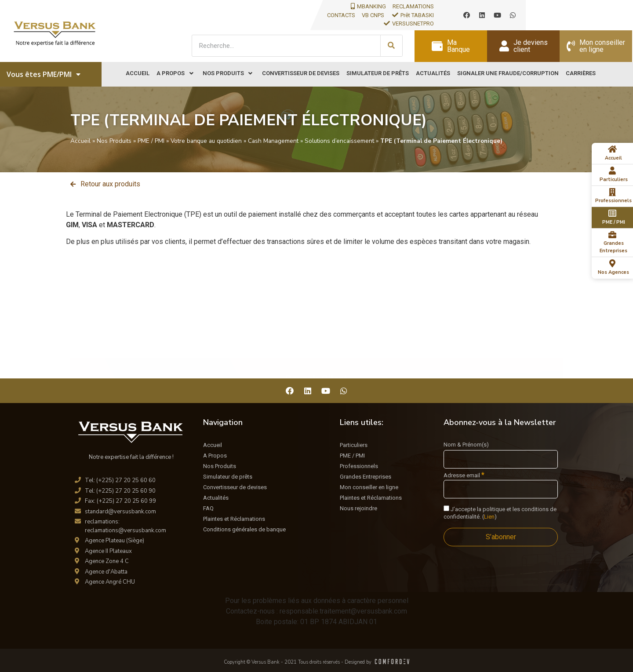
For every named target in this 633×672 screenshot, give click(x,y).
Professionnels (359, 466)
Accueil (80, 141)
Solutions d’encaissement (339, 141)
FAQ (208, 508)
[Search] (391, 46)
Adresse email (464, 475)
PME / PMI (151, 141)
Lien (489, 517)
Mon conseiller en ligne (369, 487)
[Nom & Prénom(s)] (501, 459)
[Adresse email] (501, 489)
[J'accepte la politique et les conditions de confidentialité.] (446, 508)
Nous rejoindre (358, 508)
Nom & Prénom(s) (466, 445)
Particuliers (354, 445)
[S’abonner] (501, 537)
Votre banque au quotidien (206, 141)
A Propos (215, 456)
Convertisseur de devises (235, 487)
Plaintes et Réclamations (234, 519)
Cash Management (273, 141)
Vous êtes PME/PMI (44, 74)
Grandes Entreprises (366, 477)
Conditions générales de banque (244, 529)
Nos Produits (114, 141)
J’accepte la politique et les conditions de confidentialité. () (500, 513)
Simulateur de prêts (228, 477)
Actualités (216, 498)
